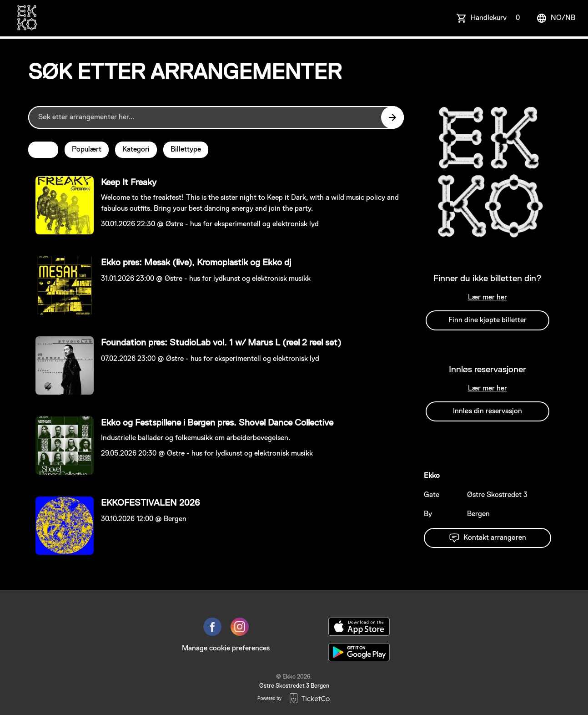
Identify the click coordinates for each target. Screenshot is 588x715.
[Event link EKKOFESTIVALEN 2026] (61, 526)
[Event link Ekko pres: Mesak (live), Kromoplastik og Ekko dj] (61, 285)
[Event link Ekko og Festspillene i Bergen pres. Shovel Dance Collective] (61, 446)
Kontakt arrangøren (487, 538)
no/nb (556, 18)
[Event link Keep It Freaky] (61, 205)
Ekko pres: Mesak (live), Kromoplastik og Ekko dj (196, 263)
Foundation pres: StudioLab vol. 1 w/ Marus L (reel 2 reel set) (221, 343)
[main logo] (27, 18)
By (428, 514)
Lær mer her (487, 298)
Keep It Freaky (129, 183)
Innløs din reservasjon (487, 411)
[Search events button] (392, 117)
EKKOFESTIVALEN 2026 (150, 503)
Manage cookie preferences (226, 649)
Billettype (186, 150)
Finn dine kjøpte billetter (487, 320)
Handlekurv (497, 18)
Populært (87, 150)
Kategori (136, 150)
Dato (43, 150)
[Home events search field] (216, 117)
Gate (432, 495)
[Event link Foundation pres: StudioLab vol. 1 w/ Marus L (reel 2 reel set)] (61, 365)
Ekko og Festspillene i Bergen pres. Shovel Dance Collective (217, 423)
